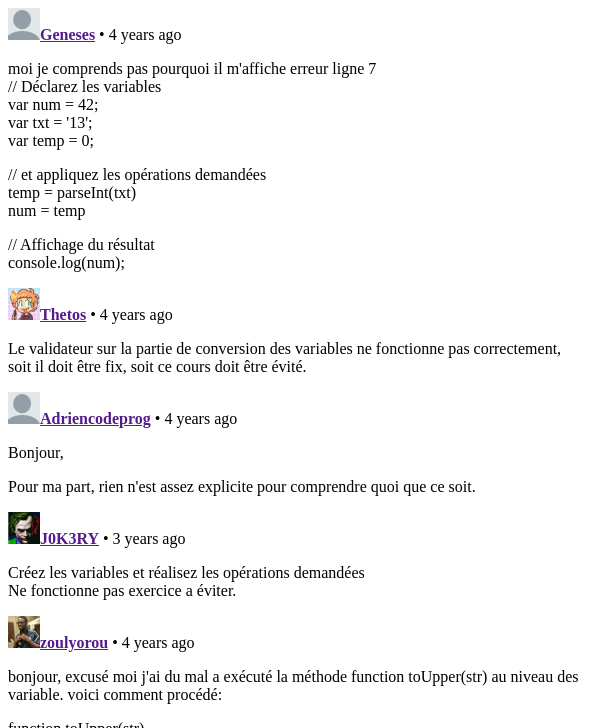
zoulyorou (74, 642)
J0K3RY (69, 538)
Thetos (63, 314)
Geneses (67, 34)
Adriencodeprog (95, 418)
